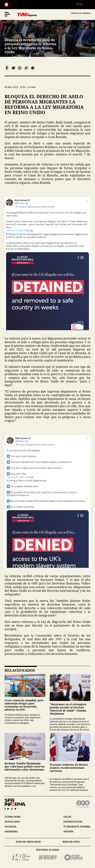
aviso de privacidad (28, 842)
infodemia (11, 832)
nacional (11, 827)
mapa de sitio (71, 842)
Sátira (81, 4)
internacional (73, 822)
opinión (68, 832)
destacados (12, 822)
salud (67, 817)
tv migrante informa (77, 827)
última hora (13, 817)
